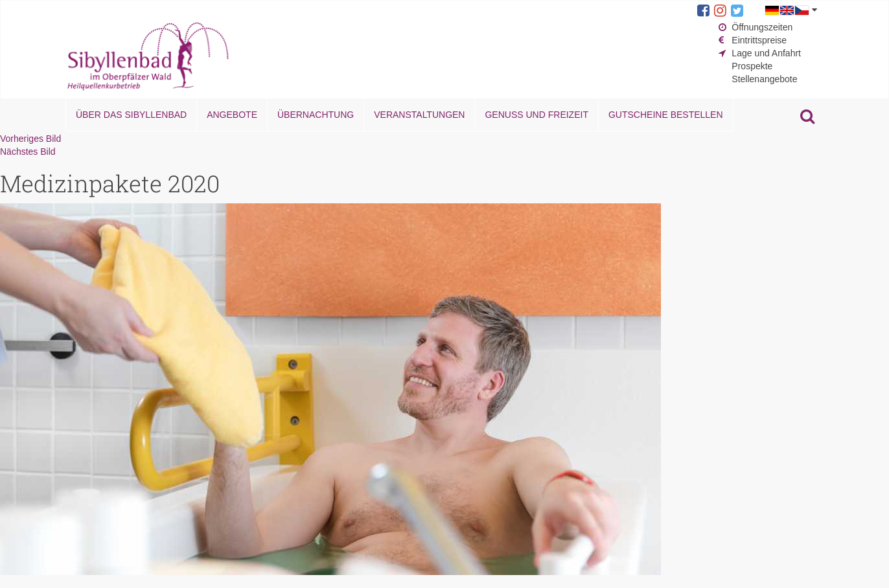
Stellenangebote (764, 79)
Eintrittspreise (759, 40)
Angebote (232, 115)
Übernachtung (316, 115)
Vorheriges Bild (30, 139)
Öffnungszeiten (762, 27)
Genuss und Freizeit (536, 115)
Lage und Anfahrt (766, 53)
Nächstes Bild (28, 152)
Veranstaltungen (419, 115)
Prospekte (752, 66)
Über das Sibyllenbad (131, 115)
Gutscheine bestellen (666, 115)
